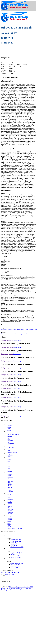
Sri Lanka (10, 509)
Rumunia (10, 503)
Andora (9, 427)
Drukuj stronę (17, 340)
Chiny (9, 439)
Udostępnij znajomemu (7, 340)
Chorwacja (10, 440)
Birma (9, 433)
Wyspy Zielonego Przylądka (15, 528)
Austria (9, 430)
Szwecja (10, 514)
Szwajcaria (10, 512)
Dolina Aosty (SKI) (16, 565)
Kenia (9, 476)
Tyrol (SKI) (14, 545)
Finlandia (10, 455)
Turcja (9, 521)
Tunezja (10, 520)
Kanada (10, 474)
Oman (9, 495)
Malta (9, 483)
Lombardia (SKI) (15, 566)
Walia (9, 524)
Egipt (9, 451)
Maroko (10, 484)
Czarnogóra (11, 443)
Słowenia (10, 508)
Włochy (10, 527)
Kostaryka (10, 477)
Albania (10, 426)
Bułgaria (10, 436)
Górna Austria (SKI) (16, 541)
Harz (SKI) (13, 554)
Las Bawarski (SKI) (16, 556)
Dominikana (11, 448)
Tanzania (10, 518)
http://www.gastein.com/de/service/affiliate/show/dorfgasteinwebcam (19, 329)
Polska (9, 498)
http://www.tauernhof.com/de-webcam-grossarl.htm (14, 334)
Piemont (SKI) (14, 567)
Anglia (9, 429)
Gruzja (9, 461)
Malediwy (10, 481)
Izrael (9, 468)
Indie (9, 467)
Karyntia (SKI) (14, 543)
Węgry (9, 525)
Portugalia (10, 499)
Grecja (9, 459)
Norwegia (10, 492)
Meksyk (10, 487)
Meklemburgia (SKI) (16, 557)
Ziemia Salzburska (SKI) (17, 547)
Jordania (10, 471)
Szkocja (10, 511)
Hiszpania (10, 464)
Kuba (9, 478)
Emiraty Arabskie (12, 452)
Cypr (9, 442)
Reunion (10, 502)
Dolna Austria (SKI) (16, 540)
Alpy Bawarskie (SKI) (16, 553)
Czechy (9, 445)
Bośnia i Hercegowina (13, 434)
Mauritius (10, 486)
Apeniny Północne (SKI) (17, 563)
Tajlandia (10, 517)
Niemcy (10, 490)
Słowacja (10, 506)
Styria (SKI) (14, 544)
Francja (9, 456)
